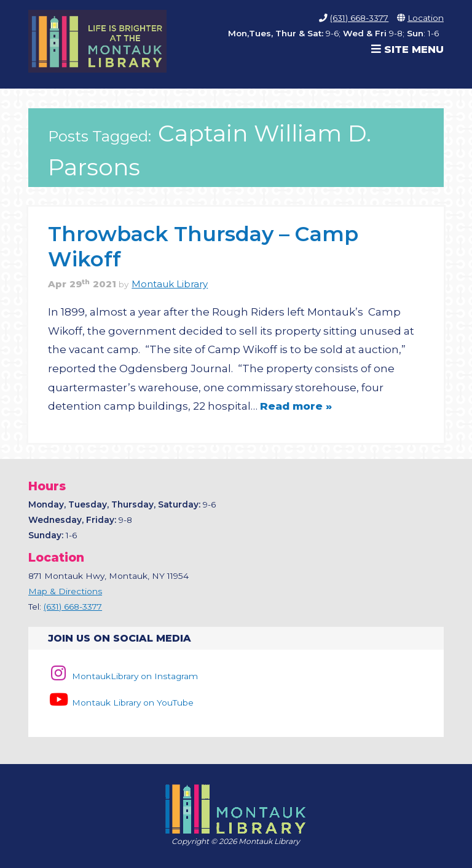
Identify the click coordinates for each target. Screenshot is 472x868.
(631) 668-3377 (359, 18)
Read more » (296, 406)
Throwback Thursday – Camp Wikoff (203, 246)
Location (426, 18)
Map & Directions (65, 591)
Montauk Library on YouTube (120, 703)
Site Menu (407, 49)
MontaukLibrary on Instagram (123, 676)
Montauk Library (170, 284)
